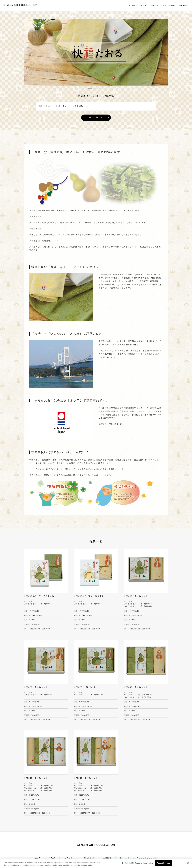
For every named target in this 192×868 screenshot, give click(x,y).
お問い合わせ (169, 5)
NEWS (143, 5)
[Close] (188, 864)
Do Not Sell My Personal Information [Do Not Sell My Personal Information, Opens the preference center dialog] (137, 864)
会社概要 (183, 5)
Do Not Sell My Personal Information (139, 858)
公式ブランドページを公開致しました (74, 106)
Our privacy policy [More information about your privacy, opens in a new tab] (85, 866)
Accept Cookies (163, 864)
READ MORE (96, 118)
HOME (132, 5)
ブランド (69, 858)
